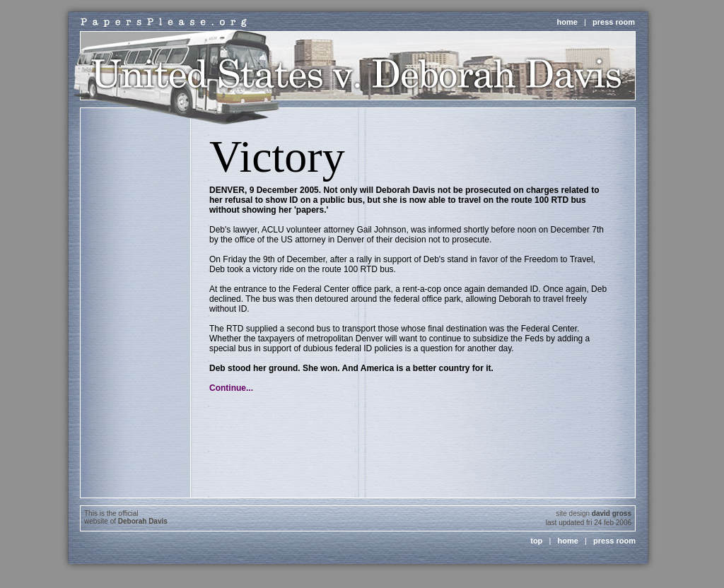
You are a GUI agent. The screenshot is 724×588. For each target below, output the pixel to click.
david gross (612, 513)
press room (614, 22)
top (536, 541)
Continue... (231, 388)
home (567, 22)
